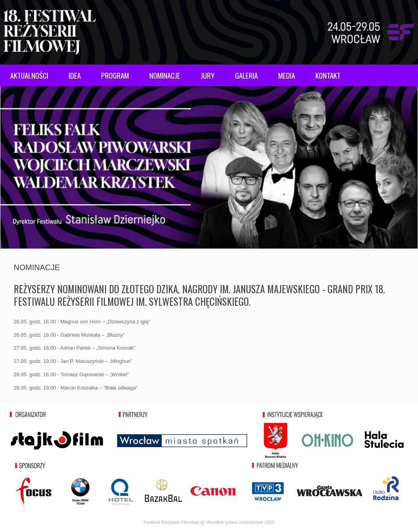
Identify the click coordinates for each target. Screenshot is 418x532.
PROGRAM (115, 75)
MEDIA (287, 75)
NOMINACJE (165, 75)
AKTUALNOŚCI (29, 75)
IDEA (75, 75)
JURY (208, 75)
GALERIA (246, 75)
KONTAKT (328, 75)
